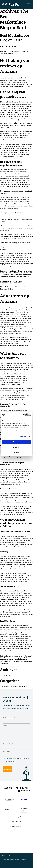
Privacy (4, 860)
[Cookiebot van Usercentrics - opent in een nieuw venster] (23, 415)
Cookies (23, 860)
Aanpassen (17, 447)
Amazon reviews (8, 46)
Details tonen (23, 437)
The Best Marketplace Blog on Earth (15, 686)
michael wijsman (9, 54)
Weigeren (16, 452)
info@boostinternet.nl (17, 826)
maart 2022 (7, 675)
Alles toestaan (17, 442)
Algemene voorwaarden (14, 860)
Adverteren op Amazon (11, 282)
